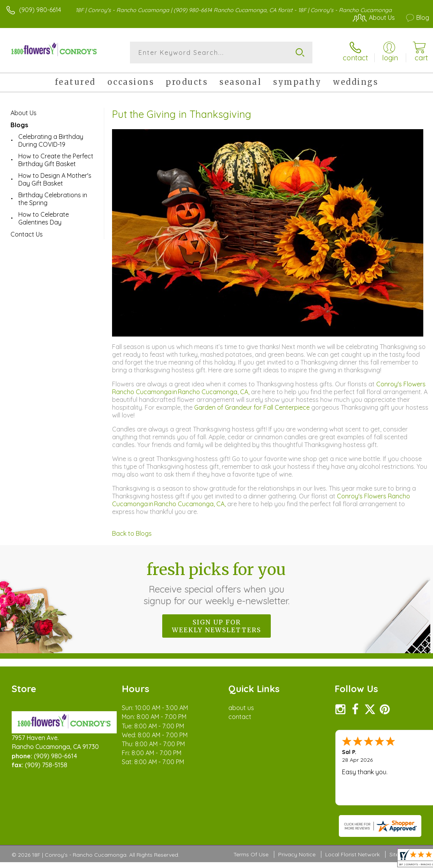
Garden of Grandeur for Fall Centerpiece (253, 407)
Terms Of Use (251, 854)
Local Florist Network (352, 854)
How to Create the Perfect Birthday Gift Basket (56, 160)
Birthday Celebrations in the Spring (53, 199)
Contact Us (27, 234)
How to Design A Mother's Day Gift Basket (55, 179)
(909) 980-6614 (40, 10)
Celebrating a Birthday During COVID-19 (51, 140)
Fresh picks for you (216, 583)
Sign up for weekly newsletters (216, 626)
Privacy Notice (297, 854)
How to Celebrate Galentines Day (44, 218)
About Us (24, 113)
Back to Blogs (132, 533)
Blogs (19, 125)
